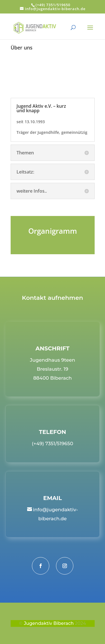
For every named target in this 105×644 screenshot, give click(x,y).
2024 (81, 623)
